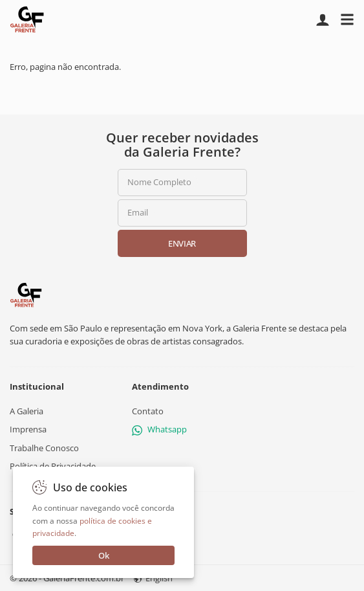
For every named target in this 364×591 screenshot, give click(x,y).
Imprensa (28, 429)
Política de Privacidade (53, 466)
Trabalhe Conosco (44, 447)
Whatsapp (159, 429)
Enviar (182, 243)
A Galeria (27, 411)
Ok (104, 555)
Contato (148, 411)
